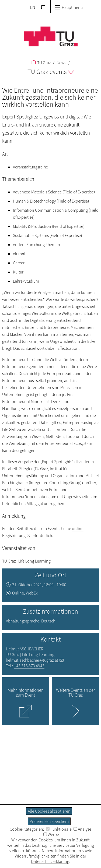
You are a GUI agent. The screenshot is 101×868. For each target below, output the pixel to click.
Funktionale (59, 829)
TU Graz (41, 63)
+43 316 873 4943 (29, 666)
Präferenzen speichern (49, 821)
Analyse (82, 829)
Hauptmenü (69, 7)
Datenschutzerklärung (50, 861)
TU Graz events (51, 72)
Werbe (51, 834)
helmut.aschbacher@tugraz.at (32, 660)
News (61, 63)
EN (33, 7)
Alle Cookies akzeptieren (49, 811)
